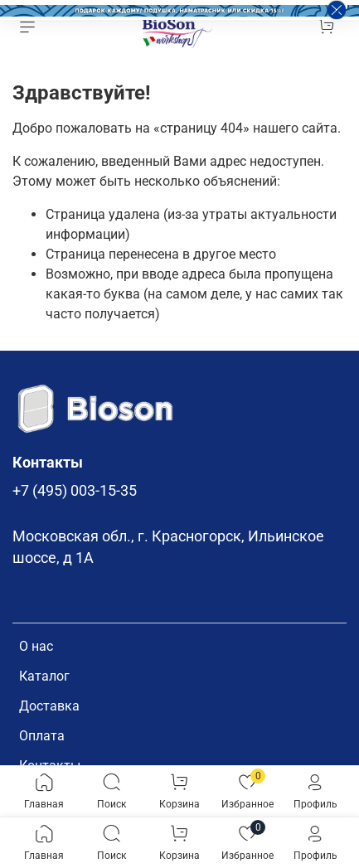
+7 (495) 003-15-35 (75, 491)
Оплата (42, 736)
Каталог (44, 676)
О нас (36, 646)
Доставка (49, 706)
